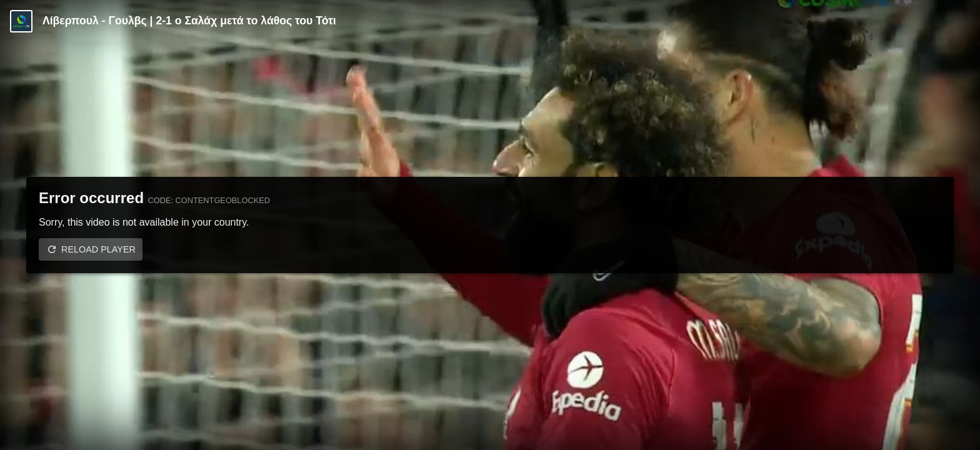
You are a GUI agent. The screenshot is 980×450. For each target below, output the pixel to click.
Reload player (98, 249)
